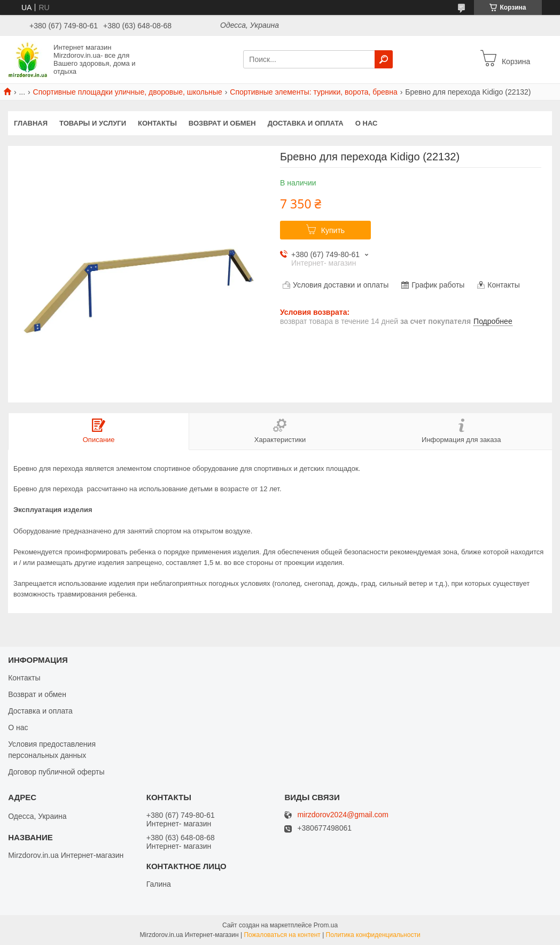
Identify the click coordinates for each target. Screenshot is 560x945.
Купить (333, 230)
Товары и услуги (93, 123)
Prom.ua (326, 925)
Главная (31, 123)
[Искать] (384, 59)
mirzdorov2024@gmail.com (343, 815)
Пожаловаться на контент (282, 935)
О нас (367, 123)
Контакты (157, 123)
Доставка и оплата (306, 123)
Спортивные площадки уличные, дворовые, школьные (128, 92)
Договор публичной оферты (56, 772)
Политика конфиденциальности (373, 935)
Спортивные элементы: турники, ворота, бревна (313, 92)
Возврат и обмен (222, 123)
